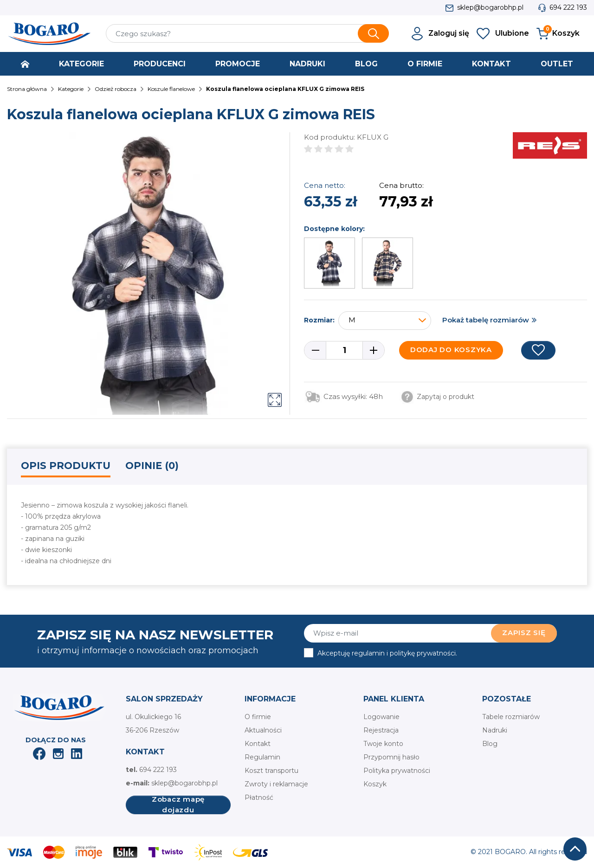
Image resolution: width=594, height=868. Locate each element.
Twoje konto (383, 744)
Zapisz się (524, 633)
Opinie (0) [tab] (152, 466)
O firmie (258, 717)
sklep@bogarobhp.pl (490, 7)
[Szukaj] (247, 33)
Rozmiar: (319, 320)
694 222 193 (568, 7)
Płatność (259, 797)
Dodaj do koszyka (451, 350)
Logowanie (381, 717)
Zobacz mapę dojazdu (178, 805)
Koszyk (375, 784)
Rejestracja (381, 730)
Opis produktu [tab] (66, 466)
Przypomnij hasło (391, 757)
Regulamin (262, 757)
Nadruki (495, 730)
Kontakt (258, 744)
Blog (490, 744)
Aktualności (263, 730)
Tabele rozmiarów (511, 717)
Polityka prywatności (397, 771)
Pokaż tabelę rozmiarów (486, 320)
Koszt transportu (271, 771)
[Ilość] (344, 350)
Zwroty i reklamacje (276, 784)
